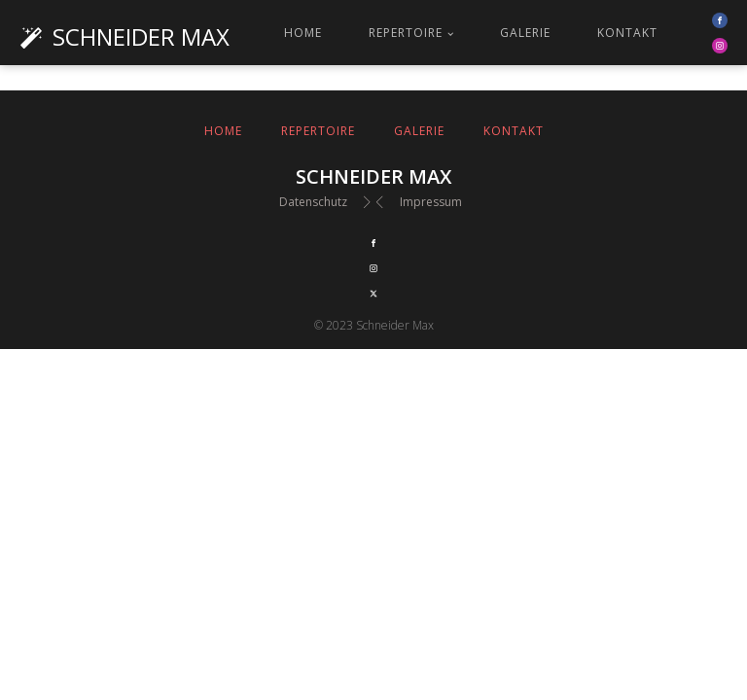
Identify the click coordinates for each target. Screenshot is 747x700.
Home (303, 33)
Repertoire (406, 33)
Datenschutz (313, 202)
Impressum (431, 202)
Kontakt (627, 33)
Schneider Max (141, 36)
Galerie (525, 33)
